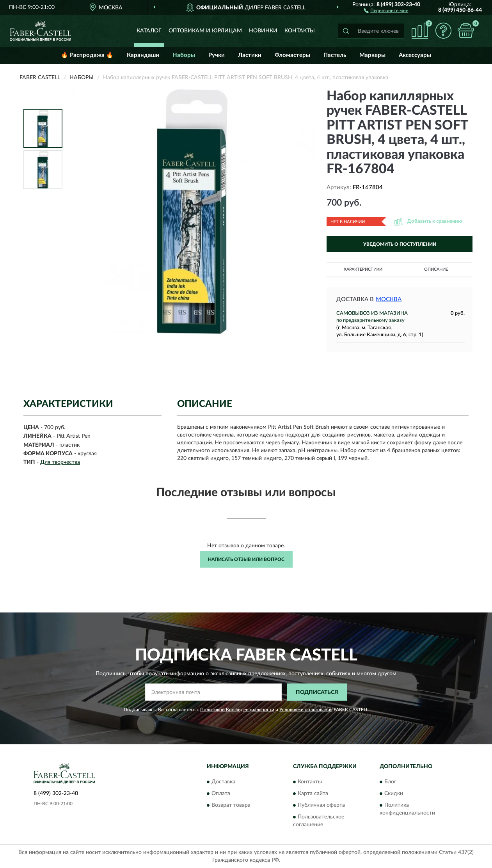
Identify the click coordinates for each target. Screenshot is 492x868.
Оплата (221, 793)
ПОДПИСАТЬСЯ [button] (317, 692)
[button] (386, 10)
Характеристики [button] (363, 269)
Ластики (250, 55)
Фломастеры (292, 55)
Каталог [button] (149, 31)
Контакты (300, 31)
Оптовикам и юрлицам (205, 31)
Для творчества (60, 462)
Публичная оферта (321, 805)
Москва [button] (389, 299)
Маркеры (372, 55)
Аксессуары (415, 55)
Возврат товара (231, 805)
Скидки (394, 793)
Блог (390, 782)
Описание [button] (436, 269)
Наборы (184, 55)
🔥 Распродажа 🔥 (87, 55)
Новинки (263, 31)
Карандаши (143, 55)
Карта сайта (313, 793)
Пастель (335, 55)
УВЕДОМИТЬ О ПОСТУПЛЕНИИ (400, 244)
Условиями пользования (306, 710)
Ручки (217, 55)
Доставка (223, 782)
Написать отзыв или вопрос (246, 559)
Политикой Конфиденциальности (237, 710)
